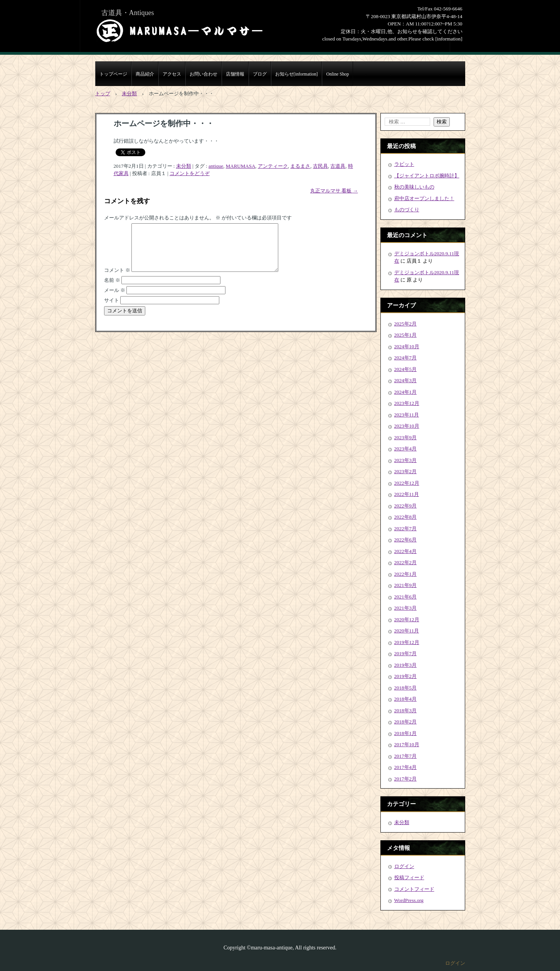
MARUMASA (241, 166)
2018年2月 (406, 722)
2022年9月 (406, 506)
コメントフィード (414, 889)
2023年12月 (407, 403)
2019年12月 (407, 642)
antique (216, 166)
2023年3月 (406, 460)
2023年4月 (406, 449)
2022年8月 (406, 517)
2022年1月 (406, 574)
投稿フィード (409, 877)
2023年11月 (407, 415)
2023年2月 (406, 471)
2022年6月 (406, 540)
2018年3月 (406, 711)
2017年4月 (406, 767)
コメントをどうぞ (190, 173)
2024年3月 (406, 380)
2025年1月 (406, 335)
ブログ (260, 74)
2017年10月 (407, 744)
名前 (112, 289)
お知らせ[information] (297, 74)
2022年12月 (407, 483)
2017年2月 (406, 779)
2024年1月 (406, 392)
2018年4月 (406, 699)
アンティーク (273, 166)
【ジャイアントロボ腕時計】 (427, 176)
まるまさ (300, 166)
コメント (117, 279)
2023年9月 (406, 437)
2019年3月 (406, 665)
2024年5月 (406, 369)
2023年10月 (407, 426)
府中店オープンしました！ (424, 198)
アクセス (172, 74)
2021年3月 (406, 608)
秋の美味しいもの (414, 187)
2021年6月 (406, 597)
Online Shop (337, 74)
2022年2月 (406, 562)
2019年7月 (406, 653)
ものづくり (407, 210)
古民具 (320, 166)
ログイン (404, 866)
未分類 (184, 166)
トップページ (113, 74)
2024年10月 (407, 346)
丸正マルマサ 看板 (334, 191)
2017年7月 (406, 756)
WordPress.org (409, 900)
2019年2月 (406, 676)
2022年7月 (406, 528)
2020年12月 (407, 620)
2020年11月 (407, 631)
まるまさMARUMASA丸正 (180, 31)
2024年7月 (406, 358)
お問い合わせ (203, 74)
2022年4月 (406, 551)
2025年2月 (406, 324)
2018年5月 (406, 688)
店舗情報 (235, 74)
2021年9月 (406, 585)
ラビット (404, 164)
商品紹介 (145, 74)
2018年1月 (406, 733)
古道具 (338, 166)
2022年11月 (407, 494)
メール (115, 299)
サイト (112, 309)
